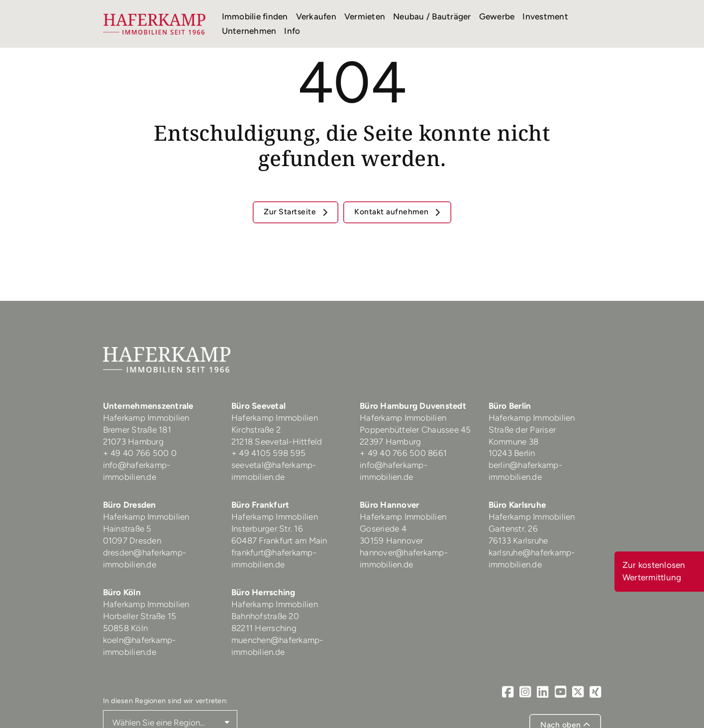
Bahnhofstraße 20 (265, 616)
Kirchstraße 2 (257, 430)
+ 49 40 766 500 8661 (403, 453)
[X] (578, 692)
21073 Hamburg (135, 442)
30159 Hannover (392, 541)
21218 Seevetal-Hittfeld (277, 442)
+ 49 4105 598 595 (268, 453)
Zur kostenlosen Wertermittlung (654, 571)
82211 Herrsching (264, 628)
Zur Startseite (291, 212)
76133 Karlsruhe (518, 541)
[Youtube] (560, 692)
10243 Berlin (512, 453)
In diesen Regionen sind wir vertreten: (166, 701)
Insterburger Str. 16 (267, 529)
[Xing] (595, 692)
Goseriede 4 (383, 529)
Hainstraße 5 (127, 529)
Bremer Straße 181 (138, 430)
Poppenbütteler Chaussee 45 (415, 430)
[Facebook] (508, 692)
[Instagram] (525, 692)
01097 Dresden (132, 541)
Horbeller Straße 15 (140, 616)
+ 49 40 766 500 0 (140, 453)
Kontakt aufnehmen (393, 212)
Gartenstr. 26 (513, 529)
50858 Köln (126, 628)
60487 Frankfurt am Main (279, 541)
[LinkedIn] (543, 692)
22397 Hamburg (390, 442)
